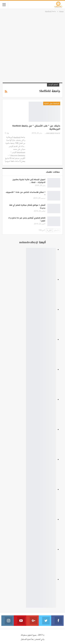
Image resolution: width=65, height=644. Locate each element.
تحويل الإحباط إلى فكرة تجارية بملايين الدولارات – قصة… (29, 181)
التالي (49, 230)
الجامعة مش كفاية (52, 103)
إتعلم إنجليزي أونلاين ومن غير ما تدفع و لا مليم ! (27, 219)
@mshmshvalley (29, 242)
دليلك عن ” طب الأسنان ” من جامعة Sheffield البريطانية (36, 127)
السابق (57, 230)
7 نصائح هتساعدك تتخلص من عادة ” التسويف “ (26, 194)
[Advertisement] (32, 47)
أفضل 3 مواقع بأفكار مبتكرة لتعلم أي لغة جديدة (27, 207)
